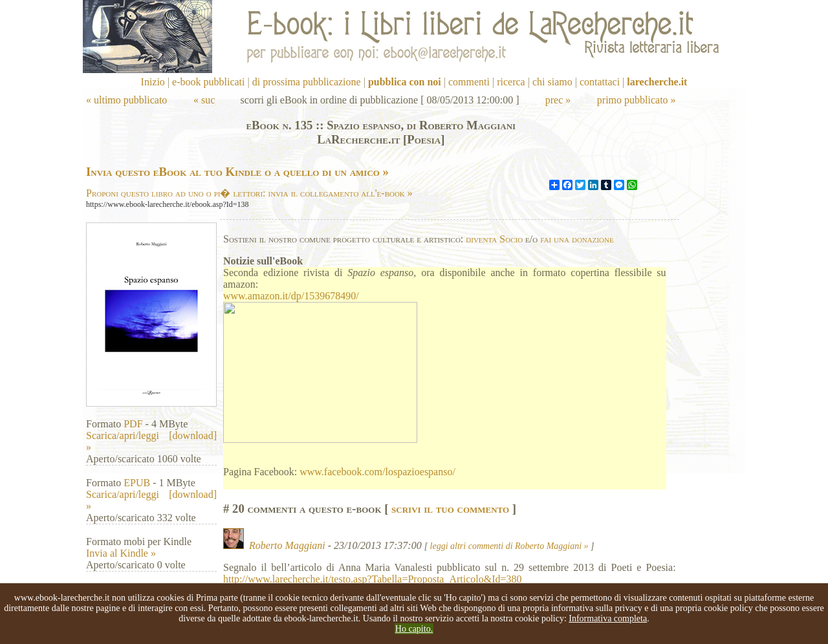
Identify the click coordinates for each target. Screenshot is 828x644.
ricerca (511, 82)
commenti (469, 82)
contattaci (600, 82)
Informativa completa (608, 618)
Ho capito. (414, 629)
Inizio (153, 82)
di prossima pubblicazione (307, 82)
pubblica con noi (405, 82)
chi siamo (552, 82)
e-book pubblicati (208, 82)
